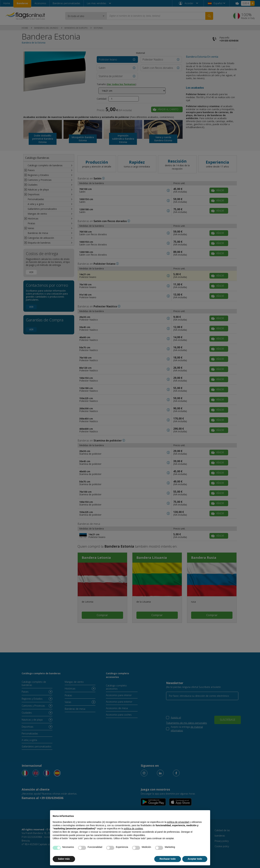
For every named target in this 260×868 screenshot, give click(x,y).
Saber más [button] (64, 859)
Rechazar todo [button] (168, 859)
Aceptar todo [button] (195, 859)
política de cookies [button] (133, 829)
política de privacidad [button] (178, 822)
